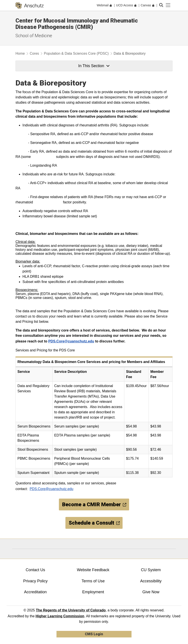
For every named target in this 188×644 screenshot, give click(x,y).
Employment (93, 592)
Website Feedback (93, 570)
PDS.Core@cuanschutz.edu (71, 341)
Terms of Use (93, 581)
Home (20, 53)
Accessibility (151, 581)
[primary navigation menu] (168, 5)
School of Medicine (34, 36)
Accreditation (35, 592)
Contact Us (35, 570)
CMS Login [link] (94, 634)
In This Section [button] (94, 66)
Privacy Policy (35, 581)
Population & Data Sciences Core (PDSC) (76, 53)
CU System (151, 570)
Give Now (151, 592)
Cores (34, 53)
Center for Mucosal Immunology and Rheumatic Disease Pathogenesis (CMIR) (77, 24)
